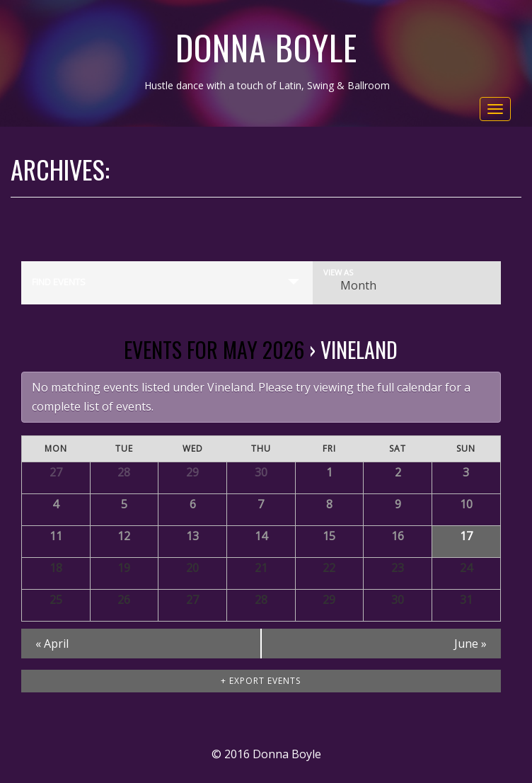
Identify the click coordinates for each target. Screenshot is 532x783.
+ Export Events (261, 681)
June (470, 644)
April (52, 644)
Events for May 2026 (214, 349)
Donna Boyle (266, 47)
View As (338, 272)
